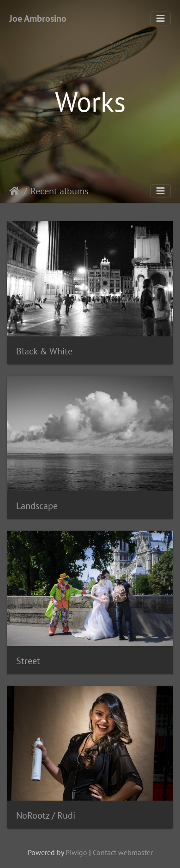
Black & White (44, 351)
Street (28, 661)
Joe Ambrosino (38, 18)
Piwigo (76, 852)
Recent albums (59, 191)
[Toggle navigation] (161, 18)
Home (15, 191)
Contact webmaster (123, 852)
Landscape (37, 506)
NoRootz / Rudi (46, 815)
